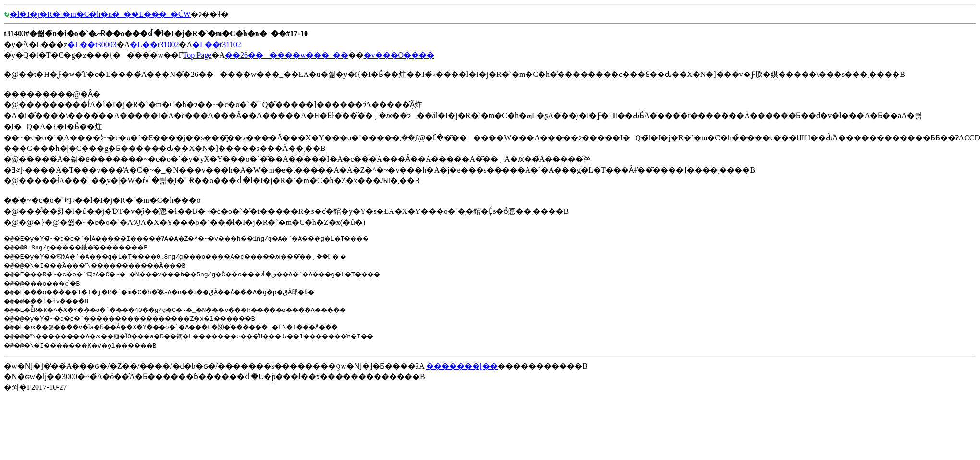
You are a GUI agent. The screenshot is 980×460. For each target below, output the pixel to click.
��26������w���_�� (287, 55)
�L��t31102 (217, 44)
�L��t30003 (92, 44)
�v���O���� (399, 55)
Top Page (197, 55)
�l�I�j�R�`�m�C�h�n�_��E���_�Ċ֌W (97, 14)
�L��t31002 (154, 44)
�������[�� (462, 366)
